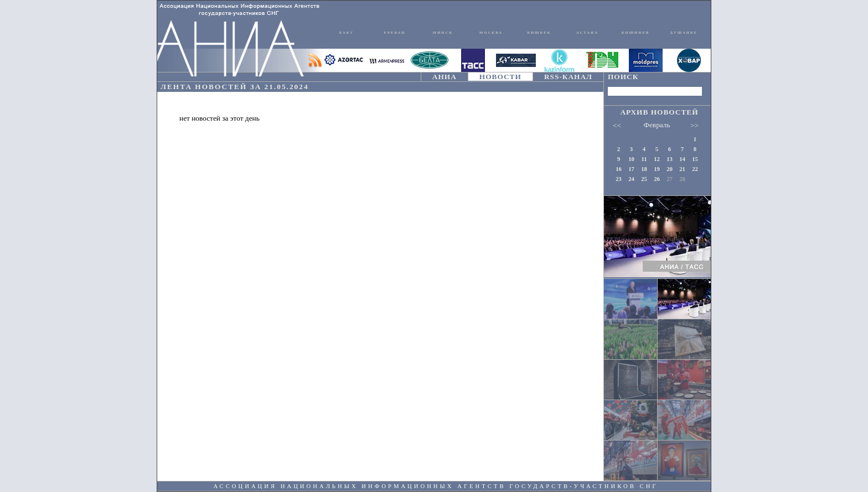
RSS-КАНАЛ (568, 77)
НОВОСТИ (500, 77)
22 (695, 169)
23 (619, 179)
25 (644, 179)
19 (657, 169)
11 (644, 159)
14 (682, 159)
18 (644, 169)
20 (670, 169)
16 (619, 169)
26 (657, 179)
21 (682, 169)
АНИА (445, 77)
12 (657, 159)
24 (631, 179)
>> (694, 125)
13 (670, 159)
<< (617, 125)
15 (695, 159)
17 (631, 169)
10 (631, 159)
